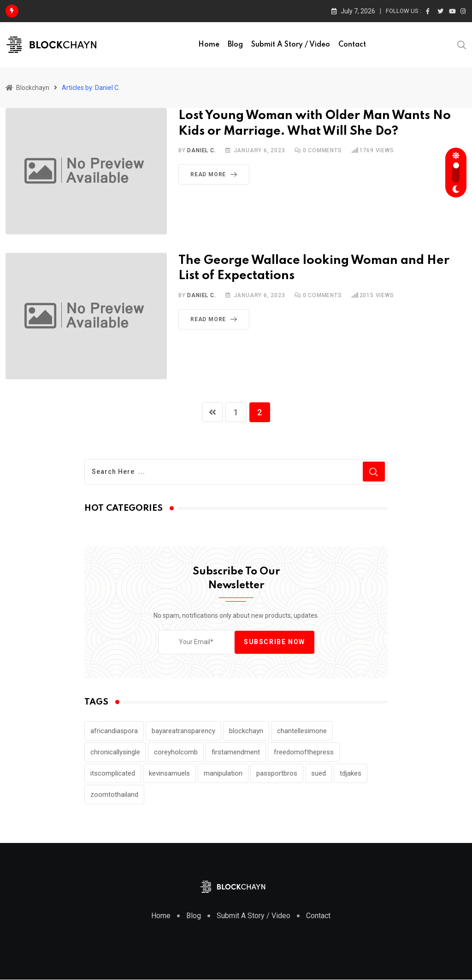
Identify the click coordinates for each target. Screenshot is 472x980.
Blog (235, 45)
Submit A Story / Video (254, 917)
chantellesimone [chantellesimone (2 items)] (302, 732)
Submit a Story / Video (291, 45)
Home (209, 45)
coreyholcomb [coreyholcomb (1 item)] (176, 753)
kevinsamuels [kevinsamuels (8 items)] (169, 774)
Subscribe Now (274, 643)
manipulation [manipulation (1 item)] (223, 774)
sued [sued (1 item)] (319, 774)
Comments (322, 150)
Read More (215, 174)
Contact (352, 45)
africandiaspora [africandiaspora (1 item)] (114, 732)
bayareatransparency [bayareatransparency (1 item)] (183, 732)
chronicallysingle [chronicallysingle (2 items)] (115, 753)
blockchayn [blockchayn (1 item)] (246, 732)
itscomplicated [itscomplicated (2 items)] (113, 774)
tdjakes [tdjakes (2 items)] (351, 774)
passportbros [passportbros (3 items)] (277, 774)
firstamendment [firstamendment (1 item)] (236, 753)
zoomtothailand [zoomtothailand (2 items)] (114, 795)
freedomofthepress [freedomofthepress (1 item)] (304, 753)
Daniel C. (201, 150)
